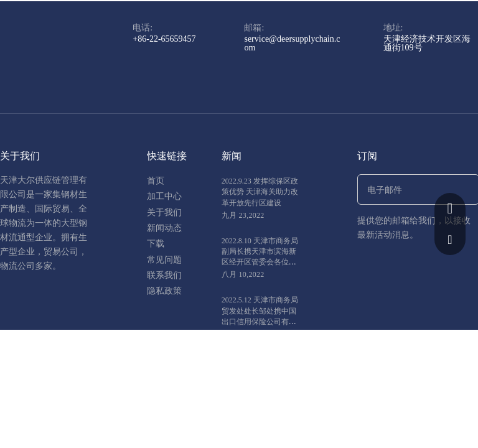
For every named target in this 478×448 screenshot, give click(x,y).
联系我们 (164, 275)
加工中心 (164, 196)
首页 (156, 181)
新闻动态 (164, 228)
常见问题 (164, 260)
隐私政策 (164, 291)
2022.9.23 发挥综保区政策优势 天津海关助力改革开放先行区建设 (260, 192)
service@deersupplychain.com (292, 43)
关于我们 (164, 212)
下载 (156, 244)
